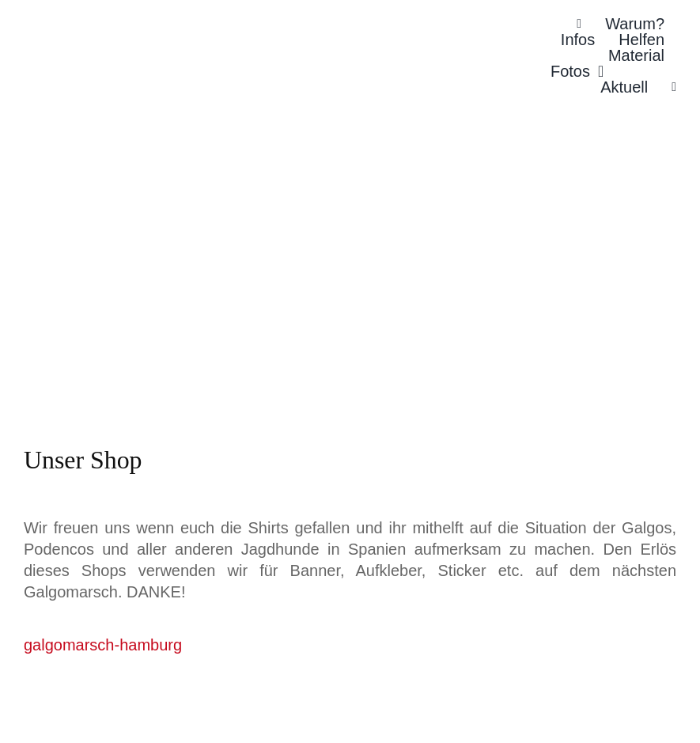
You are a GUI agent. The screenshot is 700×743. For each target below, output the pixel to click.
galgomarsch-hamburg (103, 645)
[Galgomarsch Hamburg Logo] (142, 37)
